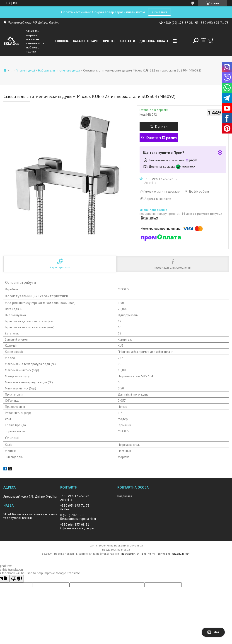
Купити (161, 126)
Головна (62, 41)
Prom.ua (138, 545)
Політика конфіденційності (173, 554)
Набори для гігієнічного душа (59, 70)
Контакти (127, 41)
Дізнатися (159, 12)
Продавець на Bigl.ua (116, 550)
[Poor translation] (17, 579)
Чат (213, 632)
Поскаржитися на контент (137, 554)
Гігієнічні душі (25, 70)
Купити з (161, 138)
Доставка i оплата (154, 41)
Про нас (109, 41)
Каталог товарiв (86, 41)
